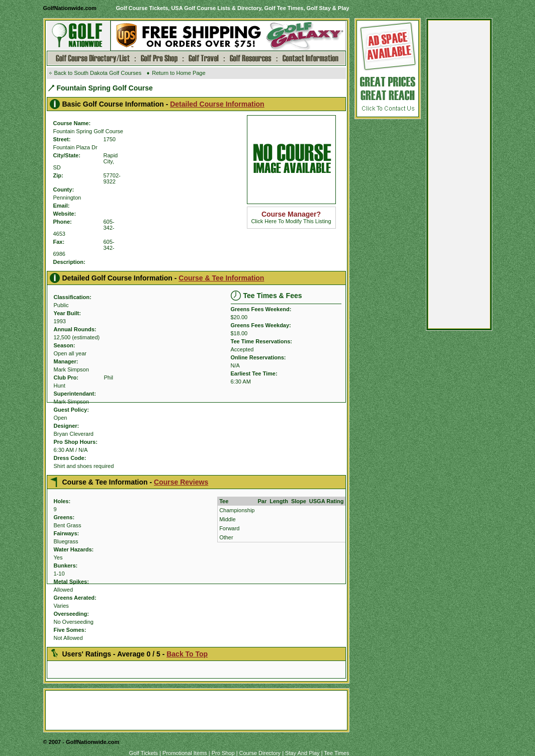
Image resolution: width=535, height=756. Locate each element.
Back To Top (187, 654)
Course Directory (260, 753)
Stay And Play (302, 753)
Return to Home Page (179, 73)
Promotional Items (185, 753)
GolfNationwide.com (70, 8)
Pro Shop (223, 753)
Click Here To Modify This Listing (291, 218)
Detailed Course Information (217, 104)
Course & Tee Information (221, 278)
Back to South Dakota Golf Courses (98, 73)
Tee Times (336, 753)
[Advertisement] (459, 177)
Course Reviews (181, 482)
